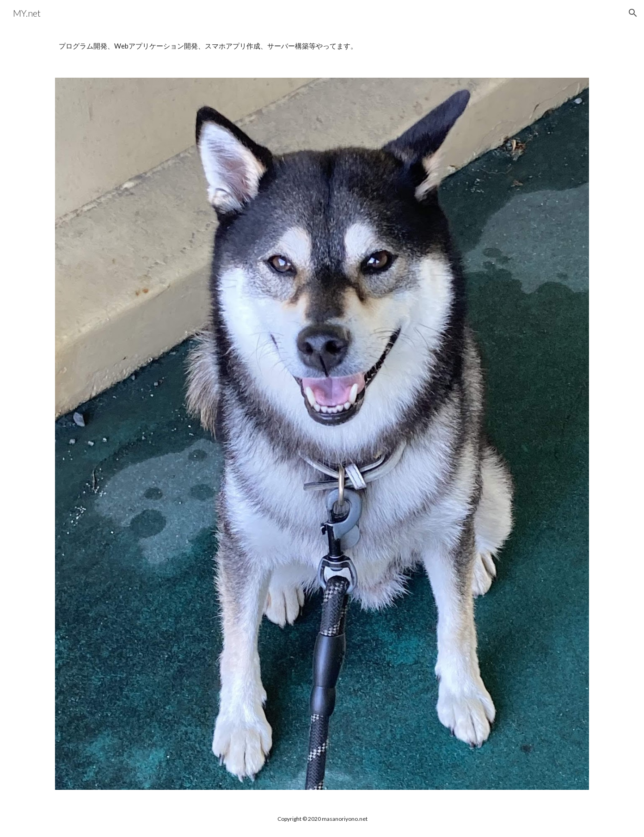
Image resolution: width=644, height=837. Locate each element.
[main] (322, 46)
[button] (633, 13)
